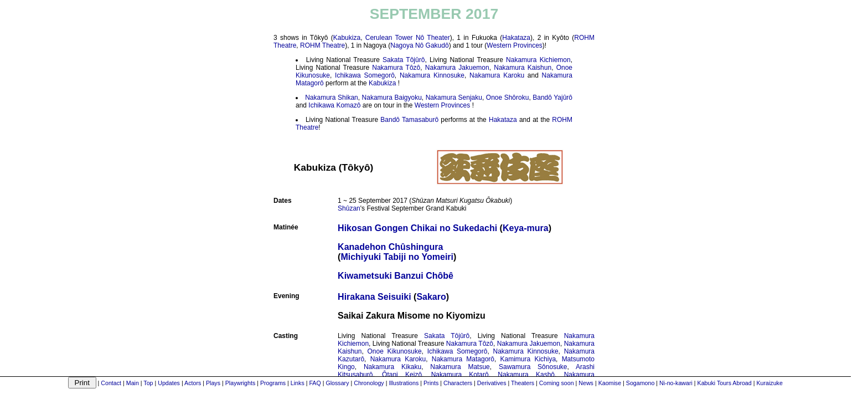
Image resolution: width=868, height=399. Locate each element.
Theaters (523, 383)
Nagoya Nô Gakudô (419, 45)
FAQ (315, 383)
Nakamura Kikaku (392, 367)
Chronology (369, 383)
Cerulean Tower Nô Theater (408, 38)
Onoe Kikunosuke (395, 351)
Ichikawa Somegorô (365, 75)
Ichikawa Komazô (334, 105)
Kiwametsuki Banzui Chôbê (396, 276)
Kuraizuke (769, 383)
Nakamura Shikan (332, 98)
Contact (111, 383)
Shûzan (349, 208)
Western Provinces (514, 45)
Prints (431, 383)
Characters (458, 383)
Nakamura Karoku (497, 75)
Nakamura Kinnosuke (432, 75)
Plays (213, 383)
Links (298, 383)
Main (133, 383)
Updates (169, 383)
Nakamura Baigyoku (392, 98)
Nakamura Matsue (460, 367)
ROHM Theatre (322, 45)
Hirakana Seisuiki (374, 297)
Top (148, 383)
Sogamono (640, 383)
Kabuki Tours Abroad (725, 383)
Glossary (337, 383)
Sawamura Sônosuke (533, 367)
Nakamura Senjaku (454, 98)
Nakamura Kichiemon (538, 60)
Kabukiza (347, 38)
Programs (273, 383)
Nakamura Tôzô (396, 68)
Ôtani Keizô (402, 375)
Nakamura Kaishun (523, 68)
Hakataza (516, 38)
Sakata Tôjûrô (404, 60)
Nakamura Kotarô (460, 375)
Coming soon (557, 383)
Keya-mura (526, 228)
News (586, 383)
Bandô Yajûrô (552, 98)
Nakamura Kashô (526, 375)
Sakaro (431, 297)
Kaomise (610, 383)
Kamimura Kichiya (528, 359)
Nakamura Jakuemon (457, 68)
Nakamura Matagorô (463, 359)
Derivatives (492, 383)
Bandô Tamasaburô (409, 120)
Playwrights (240, 383)
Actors (193, 383)
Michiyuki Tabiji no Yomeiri (397, 257)
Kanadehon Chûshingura (390, 247)
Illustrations (404, 383)
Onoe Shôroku (508, 98)
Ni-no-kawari (676, 383)
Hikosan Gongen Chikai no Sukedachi (417, 228)
